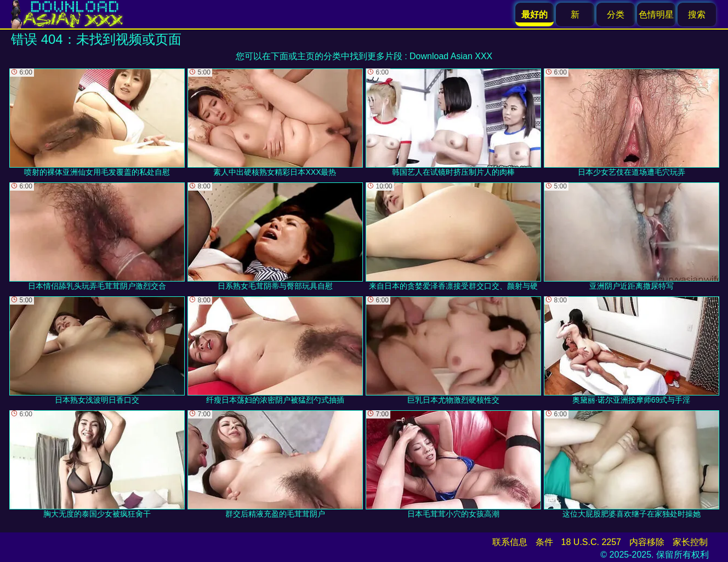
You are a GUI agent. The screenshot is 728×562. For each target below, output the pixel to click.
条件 (544, 542)
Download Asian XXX (451, 56)
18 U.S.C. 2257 (591, 542)
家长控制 (690, 542)
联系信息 (510, 542)
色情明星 (656, 15)
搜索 (697, 15)
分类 (616, 15)
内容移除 (647, 542)
